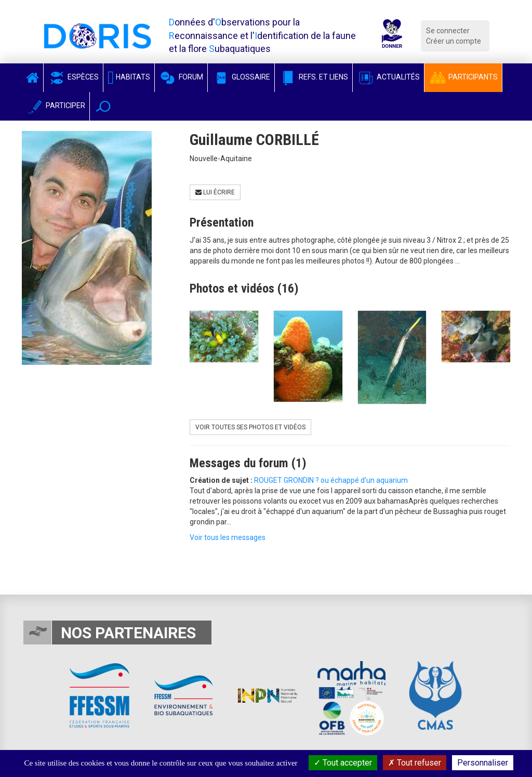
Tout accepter (343, 763)
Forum (181, 77)
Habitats (129, 77)
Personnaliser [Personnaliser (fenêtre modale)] (483, 763)
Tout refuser (415, 763)
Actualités (388, 77)
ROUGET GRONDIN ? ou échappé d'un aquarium (331, 480)
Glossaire (241, 77)
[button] (103, 106)
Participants (463, 77)
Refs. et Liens (314, 77)
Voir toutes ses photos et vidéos (250, 427)
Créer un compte (454, 41)
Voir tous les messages (228, 537)
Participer (56, 106)
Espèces (73, 77)
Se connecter (448, 31)
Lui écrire (215, 192)
